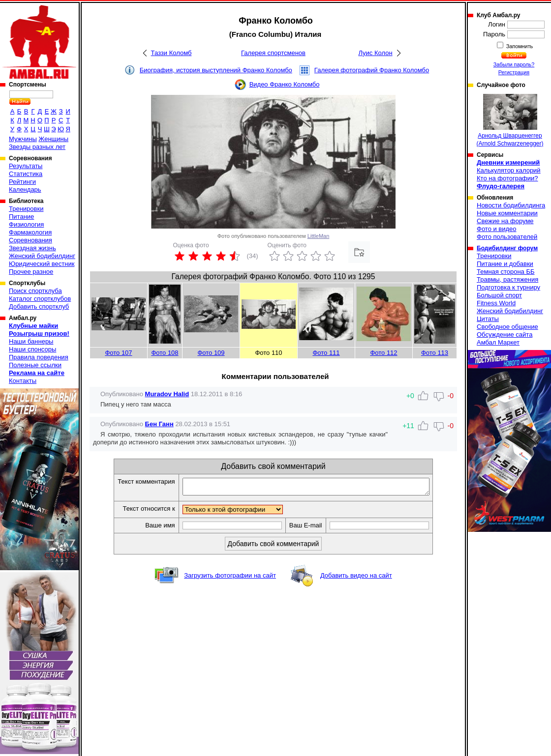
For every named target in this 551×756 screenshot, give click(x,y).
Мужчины (23, 139)
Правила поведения (39, 357)
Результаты (26, 166)
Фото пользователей (507, 237)
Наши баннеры (31, 341)
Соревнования (31, 240)
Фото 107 (118, 353)
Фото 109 (211, 353)
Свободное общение (507, 327)
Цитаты (488, 319)
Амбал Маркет (498, 342)
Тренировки (26, 209)
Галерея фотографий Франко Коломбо (372, 70)
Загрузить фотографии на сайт (230, 578)
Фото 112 (383, 353)
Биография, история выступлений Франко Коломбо (216, 70)
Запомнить (519, 46)
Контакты (23, 381)
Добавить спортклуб (39, 306)
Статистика (26, 174)
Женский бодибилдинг (42, 256)
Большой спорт (499, 295)
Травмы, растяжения (507, 279)
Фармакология (30, 232)
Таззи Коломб (171, 53)
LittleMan (319, 236)
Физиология (26, 224)
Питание (21, 217)
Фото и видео (497, 229)
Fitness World (496, 303)
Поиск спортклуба (35, 291)
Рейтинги (22, 182)
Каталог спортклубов (40, 299)
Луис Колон (375, 53)
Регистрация (514, 72)
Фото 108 (165, 353)
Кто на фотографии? (507, 178)
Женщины (53, 139)
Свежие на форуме (505, 221)
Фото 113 (435, 353)
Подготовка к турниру (508, 287)
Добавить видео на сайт (356, 578)
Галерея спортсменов (273, 53)
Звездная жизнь (32, 248)
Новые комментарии (507, 213)
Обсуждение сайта (505, 334)
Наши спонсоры (32, 349)
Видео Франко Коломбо (285, 84)
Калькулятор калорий (509, 170)
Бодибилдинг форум (507, 248)
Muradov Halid (167, 394)
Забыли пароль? (514, 64)
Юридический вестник (42, 264)
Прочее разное (31, 272)
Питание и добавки (505, 264)
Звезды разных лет (37, 147)
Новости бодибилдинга (511, 205)
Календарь (25, 189)
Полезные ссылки (35, 365)
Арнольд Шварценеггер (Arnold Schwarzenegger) (510, 120)
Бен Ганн (159, 424)
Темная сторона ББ (506, 272)
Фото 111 (326, 353)
